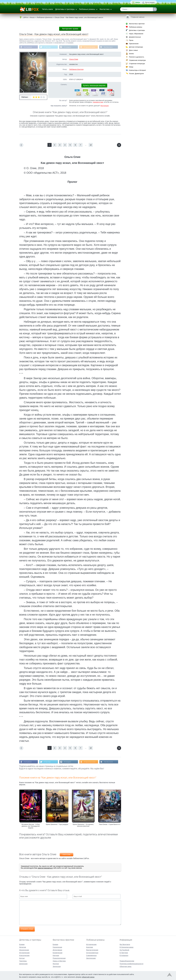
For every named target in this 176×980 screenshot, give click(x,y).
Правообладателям (127, 961)
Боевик (22, 944)
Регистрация (150, 2)
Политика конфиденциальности (131, 963)
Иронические (24, 950)
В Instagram (69, 47)
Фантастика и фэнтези (137, 24)
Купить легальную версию (94, 86)
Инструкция (105, 106)
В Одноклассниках (91, 47)
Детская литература (136, 47)
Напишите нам (98, 102)
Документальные (135, 37)
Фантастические (92, 950)
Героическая (57, 947)
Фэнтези (56, 963)
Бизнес (131, 54)
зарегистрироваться (45, 868)
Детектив (23, 947)
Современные (91, 955)
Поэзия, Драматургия (136, 74)
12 (91, 145)
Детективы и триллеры (65, 9)
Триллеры (23, 961)
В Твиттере (48, 47)
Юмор (131, 67)
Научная (56, 955)
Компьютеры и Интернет (137, 70)
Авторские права (70, 29)
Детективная (57, 950)
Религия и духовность (137, 57)
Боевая (55, 944)
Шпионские (23, 963)
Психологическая (59, 958)
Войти (138, 2)
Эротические (91, 958)
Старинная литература (137, 64)
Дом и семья (133, 50)
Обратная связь (125, 966)
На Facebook (28, 47)
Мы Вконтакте (110, 47)
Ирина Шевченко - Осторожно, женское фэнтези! (83, 825)
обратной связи (88, 977)
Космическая (57, 952)
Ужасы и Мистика (59, 961)
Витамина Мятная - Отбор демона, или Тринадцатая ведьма (31, 826)
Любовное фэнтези (76, 69)
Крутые (22, 958)
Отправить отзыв (27, 929)
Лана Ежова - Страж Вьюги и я (110, 825)
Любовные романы (87, 9)
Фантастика (104, 9)
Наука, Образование (136, 34)
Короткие (89, 947)
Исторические (24, 952)
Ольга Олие (74, 59)
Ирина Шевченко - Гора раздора (57, 825)
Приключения (134, 44)
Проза (131, 40)
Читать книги (48, 9)
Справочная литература (137, 60)
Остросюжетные (92, 952)
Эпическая (57, 966)
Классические (24, 955)
